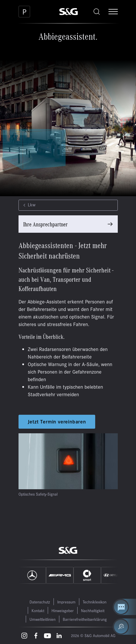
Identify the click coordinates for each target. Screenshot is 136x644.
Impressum (66, 602)
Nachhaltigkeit (93, 611)
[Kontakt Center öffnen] (124, 607)
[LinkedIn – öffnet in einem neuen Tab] (59, 636)
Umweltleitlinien (43, 619)
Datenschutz (40, 602)
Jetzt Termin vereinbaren (57, 421)
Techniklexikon (95, 602)
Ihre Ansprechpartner (45, 224)
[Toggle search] (97, 12)
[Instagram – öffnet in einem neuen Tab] (24, 636)
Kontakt (38, 611)
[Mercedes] (32, 575)
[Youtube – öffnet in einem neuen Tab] (47, 636)
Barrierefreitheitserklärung (85, 619)
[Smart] (87, 575)
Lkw (28, 205)
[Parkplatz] (24, 12)
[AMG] (60, 575)
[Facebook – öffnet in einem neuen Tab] (36, 636)
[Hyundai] (115, 575)
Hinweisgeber (63, 611)
